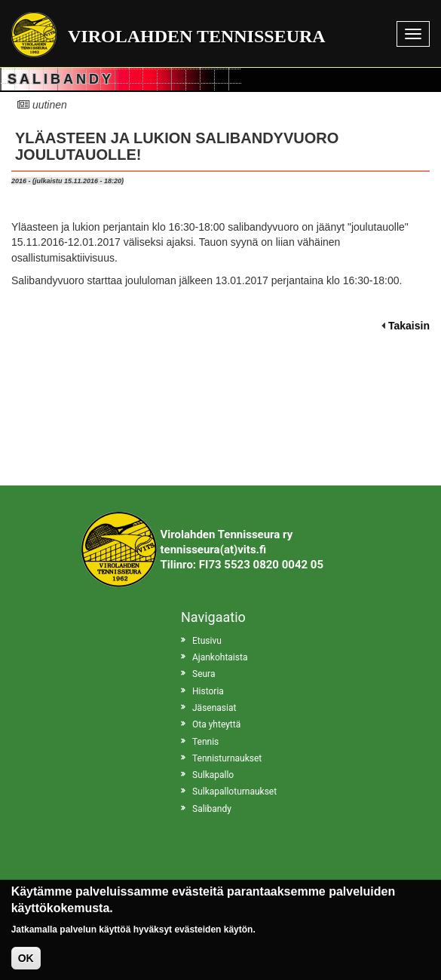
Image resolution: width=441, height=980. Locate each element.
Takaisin (409, 326)
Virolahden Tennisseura (197, 36)
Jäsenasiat (214, 708)
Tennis (205, 742)
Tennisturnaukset (227, 758)
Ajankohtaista (220, 657)
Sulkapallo (213, 775)
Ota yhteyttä (216, 724)
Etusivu (207, 641)
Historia (208, 691)
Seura (204, 674)
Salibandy (212, 809)
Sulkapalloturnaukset (234, 792)
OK (26, 965)
